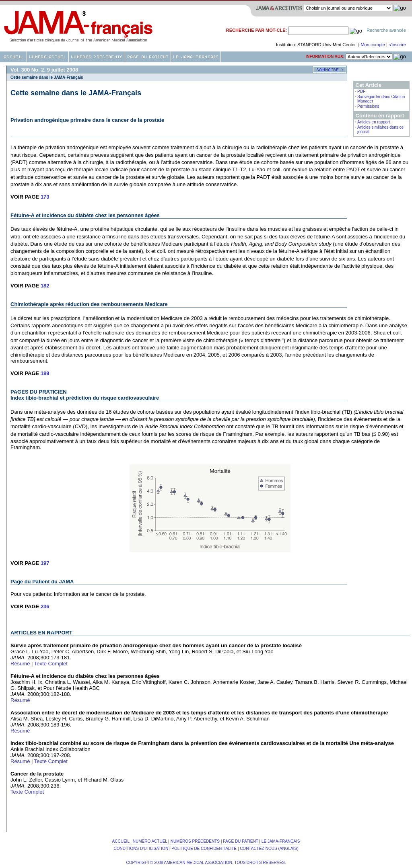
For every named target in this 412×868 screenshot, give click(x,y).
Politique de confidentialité (204, 849)
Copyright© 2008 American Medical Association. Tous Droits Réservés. (206, 863)
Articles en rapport (374, 122)
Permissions (368, 106)
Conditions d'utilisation (141, 849)
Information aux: (325, 56)
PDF (361, 91)
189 (45, 373)
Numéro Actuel (150, 841)
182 (45, 286)
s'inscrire (397, 45)
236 (45, 606)
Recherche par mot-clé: (256, 30)
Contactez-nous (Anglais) (269, 849)
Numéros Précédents (195, 841)
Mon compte (373, 45)
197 (45, 563)
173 (45, 197)
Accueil (121, 841)
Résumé (20, 664)
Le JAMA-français (281, 841)
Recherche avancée (386, 30)
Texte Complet (51, 664)
